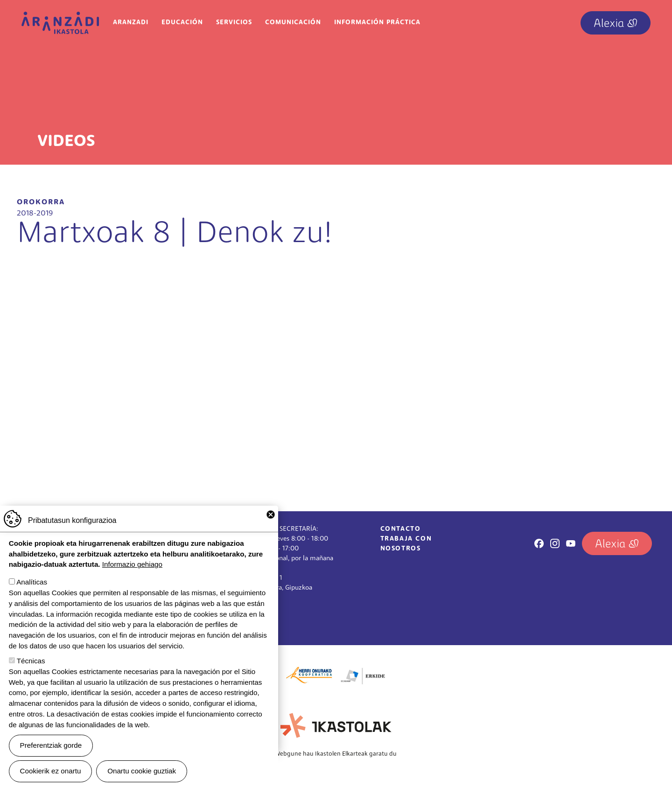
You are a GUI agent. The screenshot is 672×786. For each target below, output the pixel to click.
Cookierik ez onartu (51, 771)
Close (271, 515)
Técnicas (31, 661)
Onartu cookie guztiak (142, 771)
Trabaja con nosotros (406, 544)
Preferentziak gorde (51, 745)
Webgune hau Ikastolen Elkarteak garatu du (336, 754)
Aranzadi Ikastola (60, 19)
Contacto (401, 529)
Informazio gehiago (132, 564)
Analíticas (32, 582)
